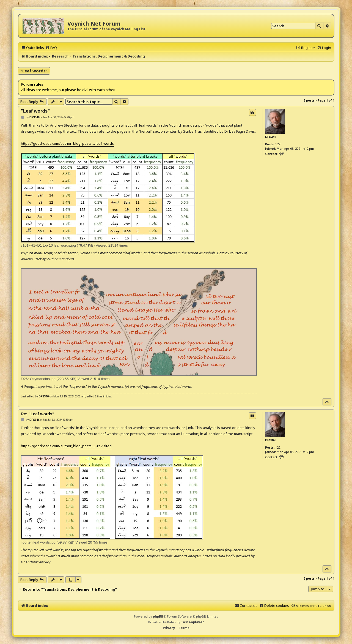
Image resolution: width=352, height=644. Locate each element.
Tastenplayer (192, 622)
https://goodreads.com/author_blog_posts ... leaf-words (67, 143)
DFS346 (271, 137)
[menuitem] (51, 48)
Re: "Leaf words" (38, 414)
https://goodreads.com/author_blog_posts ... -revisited (66, 446)
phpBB (158, 616)
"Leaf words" (34, 71)
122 (278, 144)
